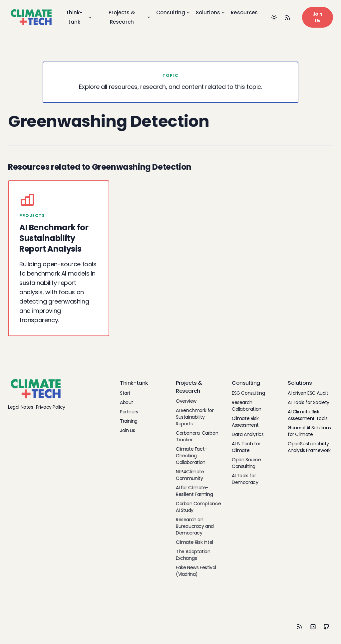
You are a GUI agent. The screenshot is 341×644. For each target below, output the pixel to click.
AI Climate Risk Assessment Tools (308, 415)
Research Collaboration (247, 406)
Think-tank (79, 17)
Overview (186, 401)
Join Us (318, 17)
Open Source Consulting (246, 463)
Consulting (173, 12)
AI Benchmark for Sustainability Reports (195, 417)
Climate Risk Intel (194, 542)
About (127, 402)
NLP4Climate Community (190, 475)
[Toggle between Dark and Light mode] (274, 17)
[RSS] (300, 627)
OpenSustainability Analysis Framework (309, 447)
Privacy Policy (51, 407)
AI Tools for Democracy (245, 479)
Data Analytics (248, 434)
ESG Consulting (248, 393)
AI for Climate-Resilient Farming (194, 491)
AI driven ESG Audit (308, 393)
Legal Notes (21, 407)
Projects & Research (130, 17)
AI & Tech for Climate (246, 447)
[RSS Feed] (287, 17)
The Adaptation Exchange (193, 555)
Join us (127, 430)
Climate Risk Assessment (245, 422)
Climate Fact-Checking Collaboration (191, 456)
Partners (129, 412)
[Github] (326, 627)
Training (129, 421)
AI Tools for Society (309, 402)
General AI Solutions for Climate (309, 431)
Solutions (211, 12)
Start (125, 393)
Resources (244, 12)
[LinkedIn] (313, 627)
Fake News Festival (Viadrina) (196, 571)
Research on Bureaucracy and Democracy (195, 526)
